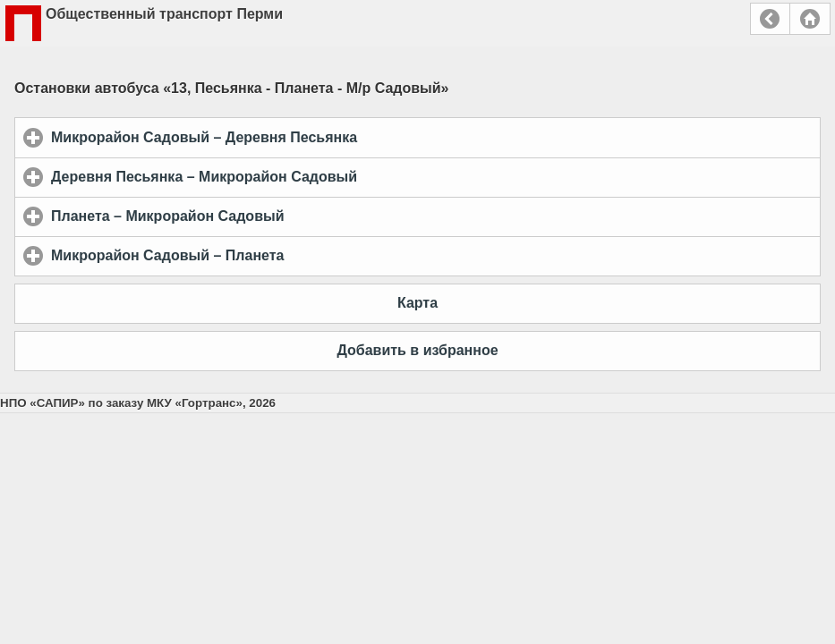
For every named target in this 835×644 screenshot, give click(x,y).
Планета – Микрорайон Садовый (251, 216)
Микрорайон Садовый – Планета (251, 255)
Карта (417, 303)
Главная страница (810, 19)
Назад (770, 19)
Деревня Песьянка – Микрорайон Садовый (288, 176)
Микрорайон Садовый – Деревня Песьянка (288, 137)
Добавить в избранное (417, 350)
